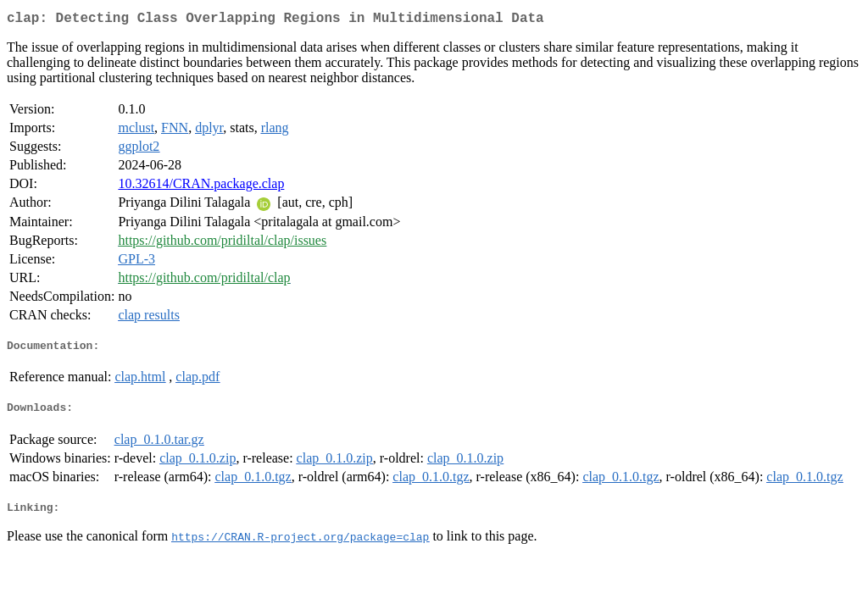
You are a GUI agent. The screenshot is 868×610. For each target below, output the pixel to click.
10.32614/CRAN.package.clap (201, 187)
